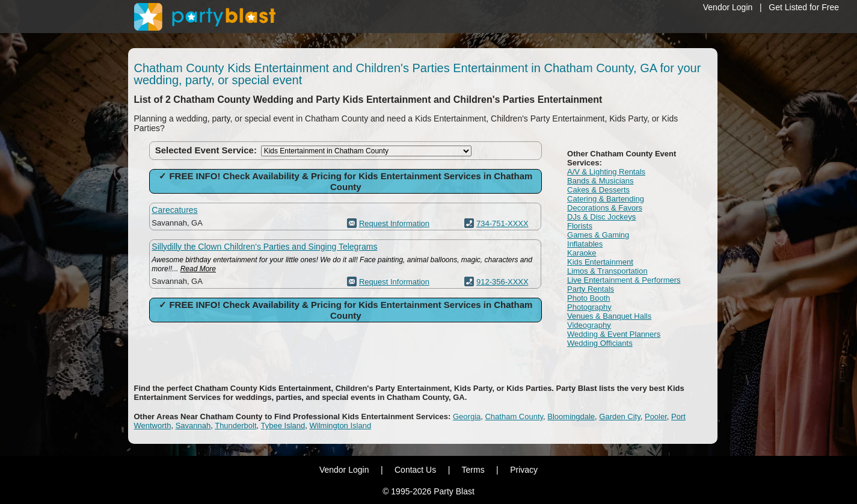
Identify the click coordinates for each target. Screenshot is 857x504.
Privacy (524, 470)
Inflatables (585, 244)
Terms (473, 470)
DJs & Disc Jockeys (601, 217)
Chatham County (514, 416)
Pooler (656, 416)
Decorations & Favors (605, 208)
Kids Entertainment (600, 262)
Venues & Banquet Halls (609, 316)
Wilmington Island (341, 426)
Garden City (619, 416)
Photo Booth (589, 298)
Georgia (467, 416)
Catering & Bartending (606, 199)
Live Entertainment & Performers (624, 280)
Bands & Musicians (601, 181)
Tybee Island (283, 426)
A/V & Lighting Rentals (606, 172)
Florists (580, 226)
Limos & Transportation (607, 271)
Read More (198, 269)
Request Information (394, 223)
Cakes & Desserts (598, 190)
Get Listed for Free (804, 7)
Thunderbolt (235, 426)
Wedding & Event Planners (614, 334)
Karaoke (582, 253)
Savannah (193, 426)
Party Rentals (591, 289)
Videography (589, 325)
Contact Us (415, 470)
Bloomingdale (571, 416)
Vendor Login (728, 7)
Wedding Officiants (600, 343)
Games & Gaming (598, 235)
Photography (589, 307)
